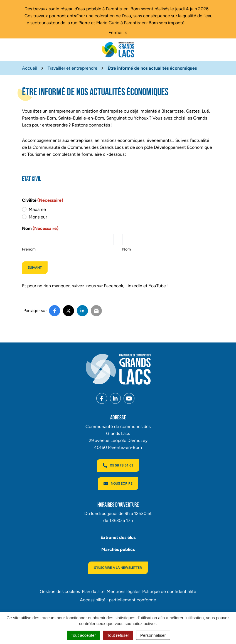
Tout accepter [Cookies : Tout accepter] (83, 635)
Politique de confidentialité (169, 591)
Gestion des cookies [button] (60, 591)
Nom (126, 249)
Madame (37, 209)
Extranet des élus (118, 537)
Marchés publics (118, 549)
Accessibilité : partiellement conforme (118, 600)
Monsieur (38, 217)
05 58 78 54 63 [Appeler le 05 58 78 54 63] (118, 465)
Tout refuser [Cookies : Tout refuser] (118, 635)
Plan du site (93, 591)
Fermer (118, 32)
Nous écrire (118, 483)
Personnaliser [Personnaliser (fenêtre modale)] (153, 635)
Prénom (29, 249)
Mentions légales (123, 591)
